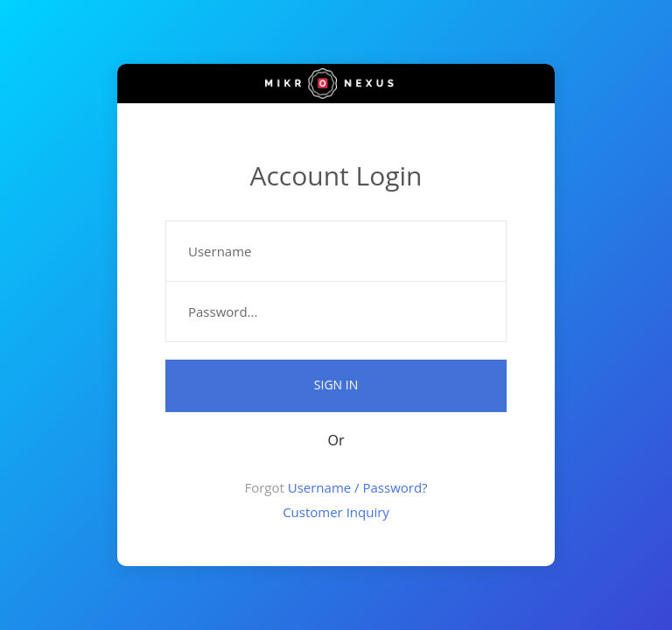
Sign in (336, 385)
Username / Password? (358, 487)
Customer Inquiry (336, 512)
